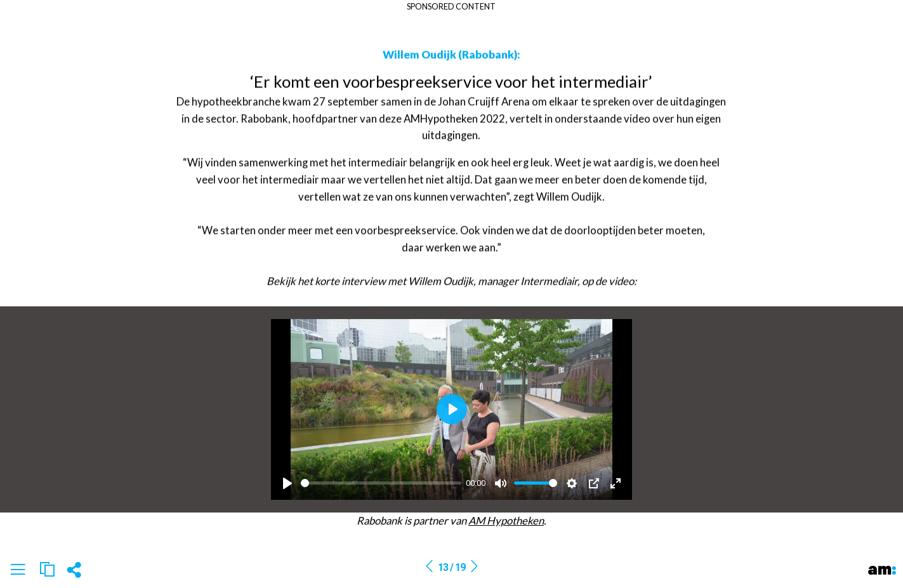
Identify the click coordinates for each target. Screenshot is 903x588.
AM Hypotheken (506, 521)
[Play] (287, 483)
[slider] (381, 483)
